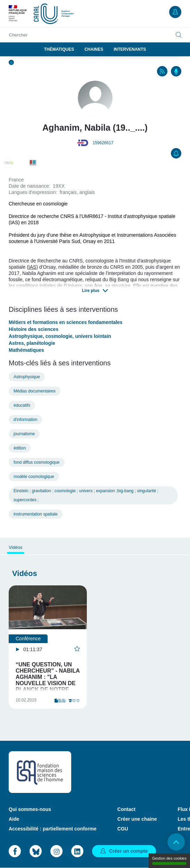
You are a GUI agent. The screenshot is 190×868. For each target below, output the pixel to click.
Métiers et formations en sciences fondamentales (66, 322)
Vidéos (16, 547)
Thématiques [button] (59, 49)
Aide (14, 819)
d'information (25, 420)
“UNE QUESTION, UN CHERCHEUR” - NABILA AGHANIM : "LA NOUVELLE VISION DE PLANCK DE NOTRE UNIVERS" (48, 680)
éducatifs (22, 405)
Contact (126, 809)
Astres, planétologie (32, 343)
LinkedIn (77, 851)
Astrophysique (27, 377)
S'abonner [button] (176, 153)
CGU (123, 829)
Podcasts (176, 71)
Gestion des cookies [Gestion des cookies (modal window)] (169, 861)
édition (20, 448)
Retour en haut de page (176, 842)
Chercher (18, 35)
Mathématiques (26, 350)
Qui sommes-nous (30, 809)
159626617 (103, 143)
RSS (162, 71)
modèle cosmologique (34, 477)
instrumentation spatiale (36, 514)
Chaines (94, 49)
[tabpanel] (48, 647)
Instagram (56, 851)
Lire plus (91, 291)
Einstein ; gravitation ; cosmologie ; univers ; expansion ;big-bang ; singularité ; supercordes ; (86, 495)
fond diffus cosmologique (37, 462)
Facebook (15, 851)
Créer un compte (128, 851)
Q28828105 (33, 163)
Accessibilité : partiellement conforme (53, 829)
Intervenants (130, 49)
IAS (32, 267)
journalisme (24, 434)
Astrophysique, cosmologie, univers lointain (60, 336)
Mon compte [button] (175, 12)
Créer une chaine (137, 819)
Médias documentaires (35, 391)
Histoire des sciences (34, 329)
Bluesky (36, 851)
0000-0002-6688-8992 (9, 163)
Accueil (11, 62)
